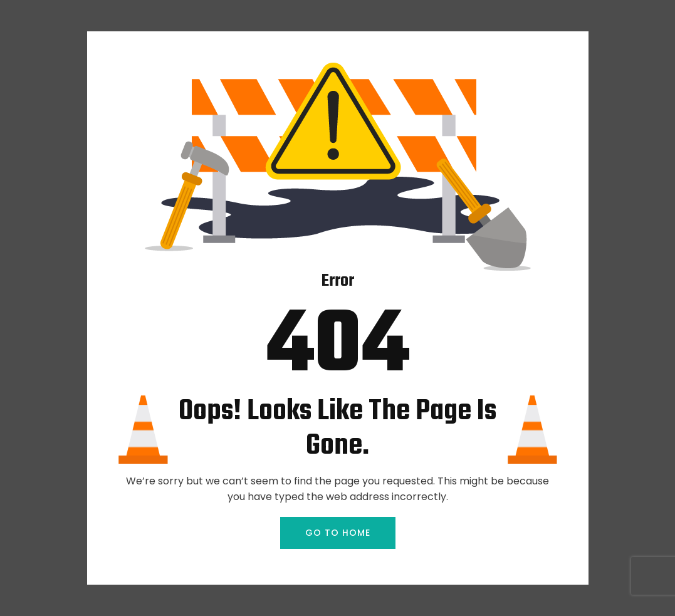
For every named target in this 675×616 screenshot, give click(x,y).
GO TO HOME (338, 533)
